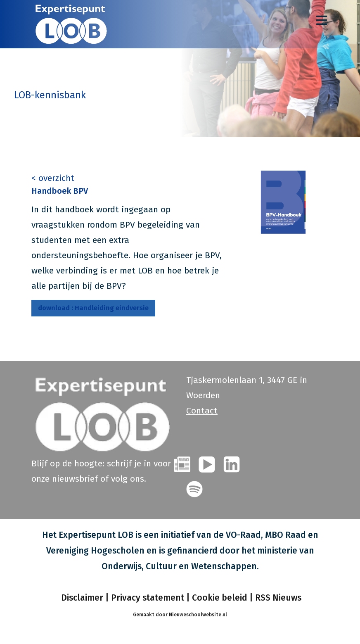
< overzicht (53, 178)
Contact (202, 411)
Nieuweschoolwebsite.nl (198, 615)
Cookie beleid (220, 598)
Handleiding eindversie (93, 308)
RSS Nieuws (278, 598)
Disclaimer (81, 598)
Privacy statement (148, 598)
